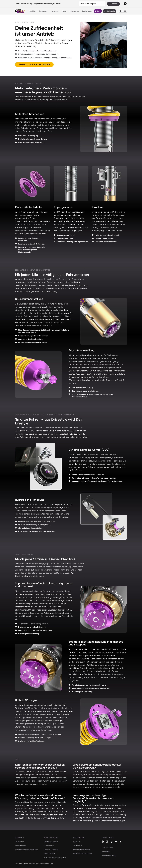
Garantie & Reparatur (52, 850)
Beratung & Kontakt (51, 842)
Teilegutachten (49, 853)
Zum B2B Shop (107, 851)
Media (64, 11)
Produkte (33, 11)
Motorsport (55, 11)
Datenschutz (77, 846)
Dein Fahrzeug (87, 11)
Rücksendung (49, 846)
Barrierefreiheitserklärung (82, 850)
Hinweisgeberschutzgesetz (82, 853)
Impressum (77, 842)
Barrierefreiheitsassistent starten (55, 858)
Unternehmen (74, 11)
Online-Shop (20, 842)
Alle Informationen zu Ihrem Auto (27, 850)
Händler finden (20, 846)
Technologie (43, 11)
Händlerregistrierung (109, 855)
